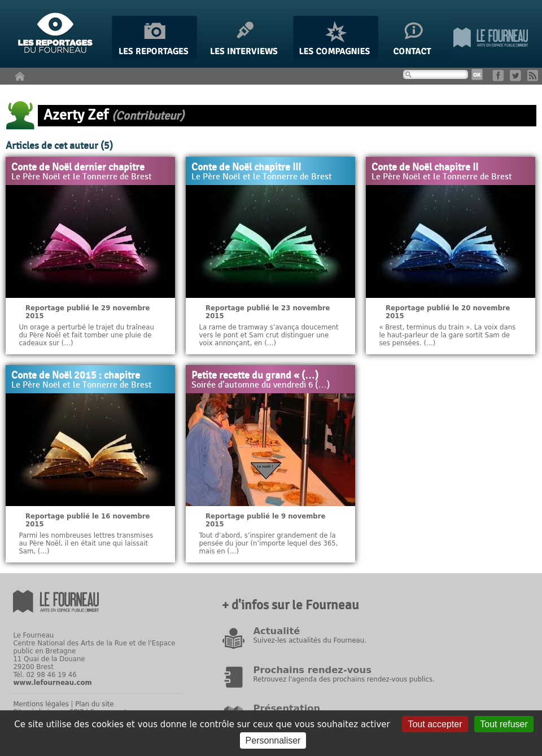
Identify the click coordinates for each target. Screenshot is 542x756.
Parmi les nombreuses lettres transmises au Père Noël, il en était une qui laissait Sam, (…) (86, 543)
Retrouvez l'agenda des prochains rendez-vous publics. (344, 679)
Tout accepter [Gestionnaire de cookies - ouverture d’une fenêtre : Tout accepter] (435, 724)
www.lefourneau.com (52, 683)
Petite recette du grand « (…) (255, 376)
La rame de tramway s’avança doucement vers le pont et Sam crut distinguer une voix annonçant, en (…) (268, 335)
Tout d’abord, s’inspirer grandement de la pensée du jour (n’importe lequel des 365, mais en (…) (268, 543)
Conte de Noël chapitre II (425, 168)
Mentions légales (41, 704)
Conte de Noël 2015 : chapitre (76, 376)
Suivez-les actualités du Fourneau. (309, 640)
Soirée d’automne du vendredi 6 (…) (261, 385)
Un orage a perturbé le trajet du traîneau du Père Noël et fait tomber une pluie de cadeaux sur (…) (86, 335)
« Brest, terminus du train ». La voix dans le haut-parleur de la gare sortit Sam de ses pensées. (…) (447, 335)
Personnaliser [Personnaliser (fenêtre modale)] (273, 740)
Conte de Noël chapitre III (246, 168)
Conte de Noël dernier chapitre (78, 168)
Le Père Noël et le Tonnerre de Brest (82, 177)
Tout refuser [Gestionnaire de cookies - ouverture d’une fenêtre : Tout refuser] (504, 724)
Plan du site (94, 704)
